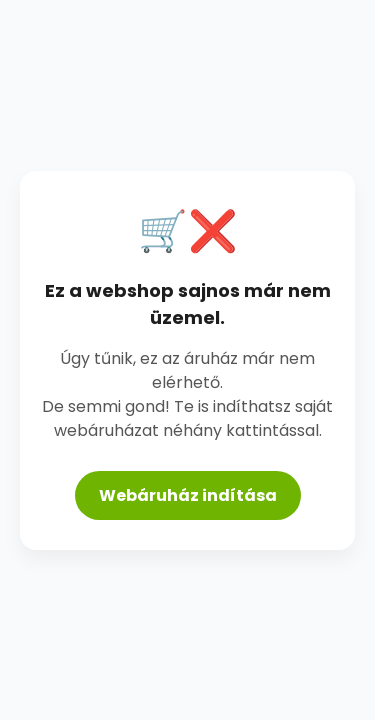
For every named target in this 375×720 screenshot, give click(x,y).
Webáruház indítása (188, 495)
